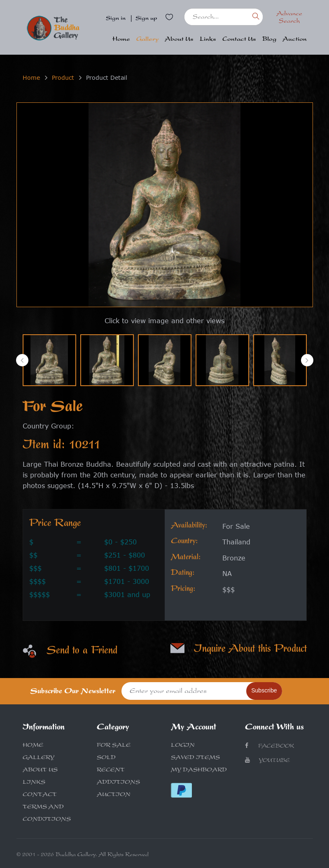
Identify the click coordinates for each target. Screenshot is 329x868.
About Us (179, 40)
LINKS (34, 783)
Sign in (116, 19)
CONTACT (40, 795)
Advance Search (289, 18)
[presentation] (22, 360)
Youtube (267, 760)
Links (208, 40)
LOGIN (183, 746)
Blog (269, 40)
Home (121, 40)
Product (63, 78)
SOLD (106, 758)
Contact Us (239, 40)
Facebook (269, 746)
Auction (295, 40)
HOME (33, 746)
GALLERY (38, 758)
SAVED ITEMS (195, 758)
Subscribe (264, 690)
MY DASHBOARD (199, 771)
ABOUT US (40, 771)
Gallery (147, 40)
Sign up (146, 19)
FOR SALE (114, 746)
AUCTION (114, 795)
